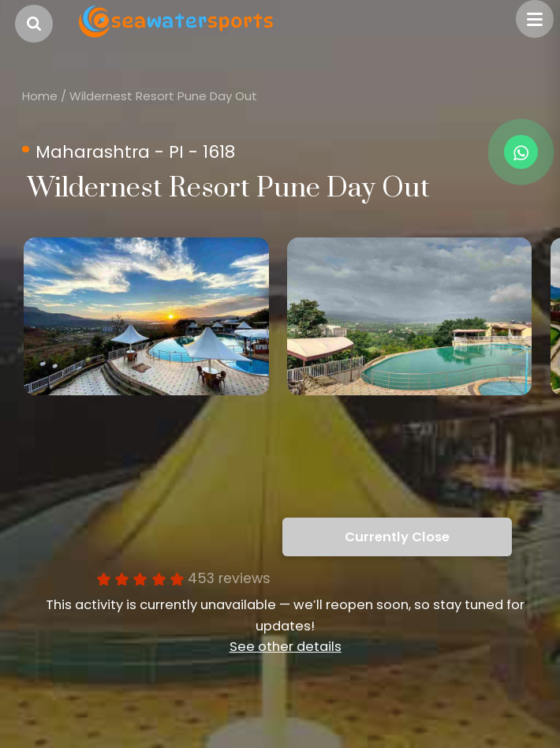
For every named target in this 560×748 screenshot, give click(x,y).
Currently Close (397, 537)
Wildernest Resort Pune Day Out (163, 96)
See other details (286, 647)
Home (40, 96)
